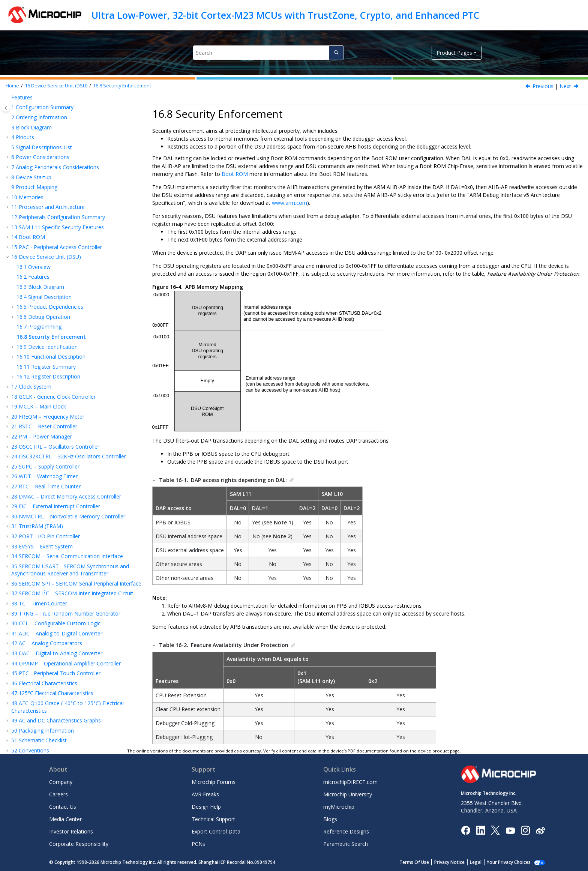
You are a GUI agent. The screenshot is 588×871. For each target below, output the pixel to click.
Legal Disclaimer (31, 726)
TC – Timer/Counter (39, 515)
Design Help (206, 807)
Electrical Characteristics (44, 595)
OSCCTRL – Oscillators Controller (55, 358)
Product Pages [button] (454, 53)
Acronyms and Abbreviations (50, 672)
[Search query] (268, 53)
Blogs (330, 819)
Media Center (65, 819)
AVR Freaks (205, 794)
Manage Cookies (513, 862)
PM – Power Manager (42, 348)
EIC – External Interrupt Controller (56, 418)
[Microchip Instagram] (525, 830)
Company (61, 782)
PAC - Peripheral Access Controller (57, 158)
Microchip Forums (214, 782)
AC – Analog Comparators (47, 555)
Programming (39, 238)
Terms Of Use (422, 862)
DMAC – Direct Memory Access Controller (66, 408)
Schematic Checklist (39, 652)
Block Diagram (40, 198)
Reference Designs (346, 831)
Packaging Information (43, 642)
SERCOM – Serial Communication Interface (67, 468)
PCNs (198, 844)
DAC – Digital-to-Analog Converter (57, 565)
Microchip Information (38, 737)
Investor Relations (71, 831)
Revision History (34, 717)
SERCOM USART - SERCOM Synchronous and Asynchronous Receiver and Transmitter (70, 481)
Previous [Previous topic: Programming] (543, 86)
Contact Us (63, 807)
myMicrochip (339, 807)
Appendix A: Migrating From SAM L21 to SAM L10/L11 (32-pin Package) (70, 686)
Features (33, 188)
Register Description (48, 288)
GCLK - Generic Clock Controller (53, 308)
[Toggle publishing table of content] (6, 108)
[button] (8, 99)
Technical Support (213, 819)
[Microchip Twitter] (495, 830)
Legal (484, 862)
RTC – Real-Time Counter (46, 398)
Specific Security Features (58, 139)
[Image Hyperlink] (510, 830)
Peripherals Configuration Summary (58, 128)
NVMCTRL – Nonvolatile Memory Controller (68, 428)
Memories (27, 109)
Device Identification (47, 258)
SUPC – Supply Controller (45, 378)
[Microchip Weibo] (540, 830)
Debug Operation (43, 228)
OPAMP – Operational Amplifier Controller (66, 575)
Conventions (30, 662)
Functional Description (51, 268)
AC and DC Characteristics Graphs (56, 632)
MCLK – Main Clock (39, 318)
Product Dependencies (50, 218)
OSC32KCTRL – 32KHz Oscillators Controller (69, 368)
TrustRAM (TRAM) (37, 438)
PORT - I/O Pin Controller (46, 448)
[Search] (336, 53)
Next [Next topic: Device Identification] (565, 86)
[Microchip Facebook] (466, 830)
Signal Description (44, 208)
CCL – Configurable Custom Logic (56, 535)
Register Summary (46, 278)
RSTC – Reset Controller (44, 338)
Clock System (31, 298)
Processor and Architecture (48, 118)
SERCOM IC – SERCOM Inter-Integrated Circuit (72, 505)
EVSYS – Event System (42, 458)
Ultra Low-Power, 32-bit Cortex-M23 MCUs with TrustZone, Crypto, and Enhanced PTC (286, 15)
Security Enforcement (122, 86)
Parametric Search (346, 844)
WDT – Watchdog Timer (44, 388)
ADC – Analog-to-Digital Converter (57, 545)
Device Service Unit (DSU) (56, 86)
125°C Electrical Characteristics (52, 604)
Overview (34, 178)
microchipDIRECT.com (350, 782)
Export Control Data (216, 831)
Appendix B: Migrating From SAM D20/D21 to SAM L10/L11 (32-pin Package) (70, 703)
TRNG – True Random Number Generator (66, 525)
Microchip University (348, 794)
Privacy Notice (458, 862)
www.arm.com (289, 203)
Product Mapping (34, 98)
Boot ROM (28, 148)
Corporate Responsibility (79, 844)
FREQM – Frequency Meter (48, 328)
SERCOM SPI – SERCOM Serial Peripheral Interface (76, 495)
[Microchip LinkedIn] (481, 830)
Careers (58, 794)
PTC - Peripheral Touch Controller (56, 585)
